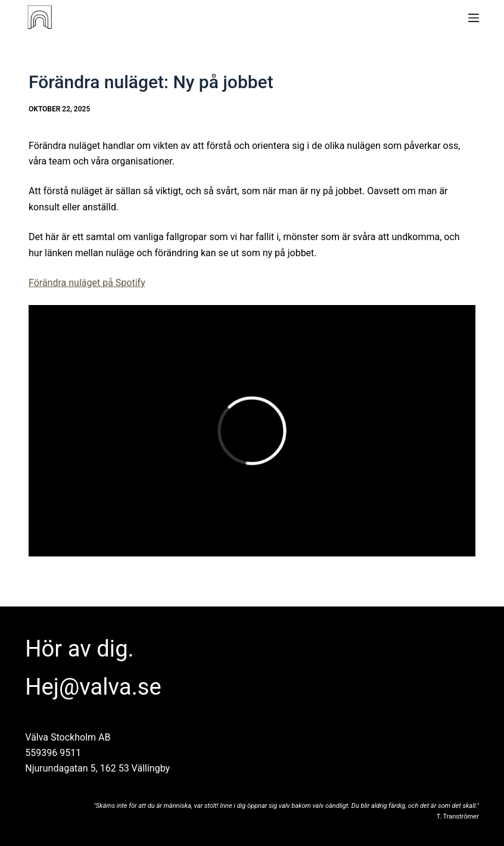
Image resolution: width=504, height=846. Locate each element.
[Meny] (474, 18)
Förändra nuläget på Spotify (87, 283)
